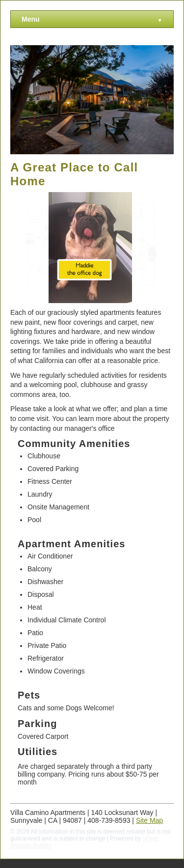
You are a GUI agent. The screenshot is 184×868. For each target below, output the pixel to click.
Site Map (149, 820)
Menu (92, 19)
